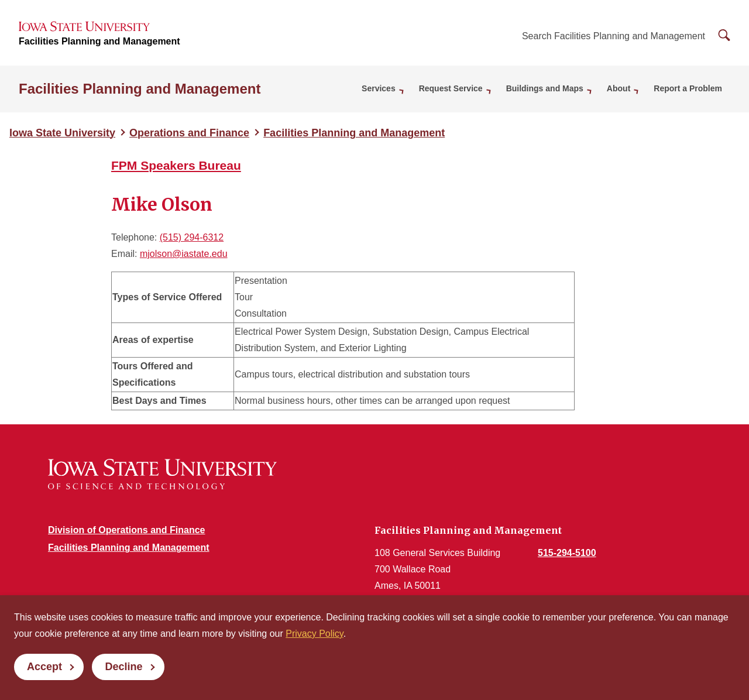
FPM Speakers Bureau (176, 165)
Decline (123, 667)
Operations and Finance (189, 133)
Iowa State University (62, 133)
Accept (44, 667)
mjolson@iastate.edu (184, 254)
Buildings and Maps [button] (545, 88)
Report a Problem (688, 88)
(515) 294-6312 (192, 237)
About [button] (619, 88)
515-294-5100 (567, 553)
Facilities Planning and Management (99, 41)
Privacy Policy (314, 634)
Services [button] (379, 88)
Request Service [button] (451, 88)
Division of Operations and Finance (126, 530)
